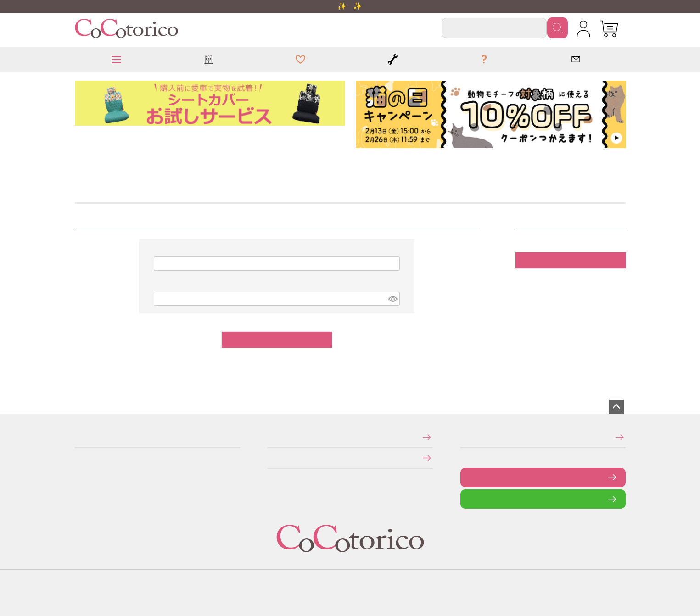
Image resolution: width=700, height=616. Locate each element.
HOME (78, 163)
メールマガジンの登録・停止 (463, 437)
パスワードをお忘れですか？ (476, 360)
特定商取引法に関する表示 (270, 437)
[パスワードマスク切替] (392, 299)
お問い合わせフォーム (467, 477)
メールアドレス (159, 251)
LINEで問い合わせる (468, 499)
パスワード (159, 286)
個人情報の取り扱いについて (271, 458)
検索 (557, 28)
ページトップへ (616, 407)
